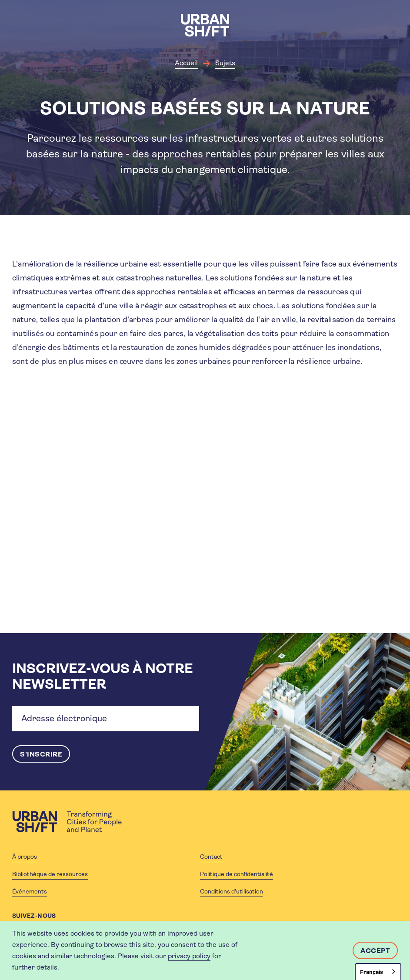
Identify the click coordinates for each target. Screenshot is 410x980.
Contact (211, 857)
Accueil (186, 63)
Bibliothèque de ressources (50, 874)
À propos (25, 857)
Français (372, 972)
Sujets (225, 63)
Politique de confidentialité (237, 874)
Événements (30, 891)
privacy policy (189, 956)
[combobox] (378, 972)
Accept (375, 951)
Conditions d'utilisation (232, 891)
